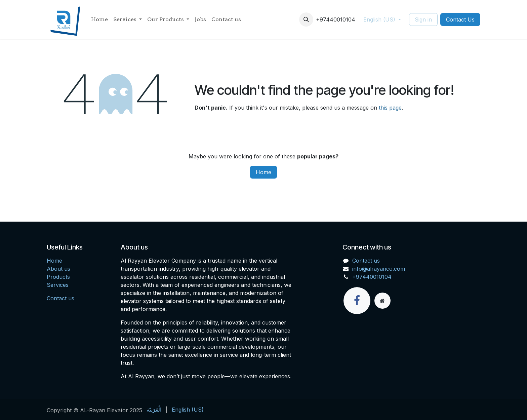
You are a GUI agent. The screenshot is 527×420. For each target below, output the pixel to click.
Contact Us (460, 20)
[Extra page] (382, 301)
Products (58, 277)
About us (58, 269)
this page (390, 108)
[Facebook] (357, 301)
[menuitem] (99, 20)
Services (58, 285)
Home (263, 172)
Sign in (423, 20)
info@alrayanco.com (379, 269)
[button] (306, 20)
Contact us (60, 298)
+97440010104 (372, 277)
